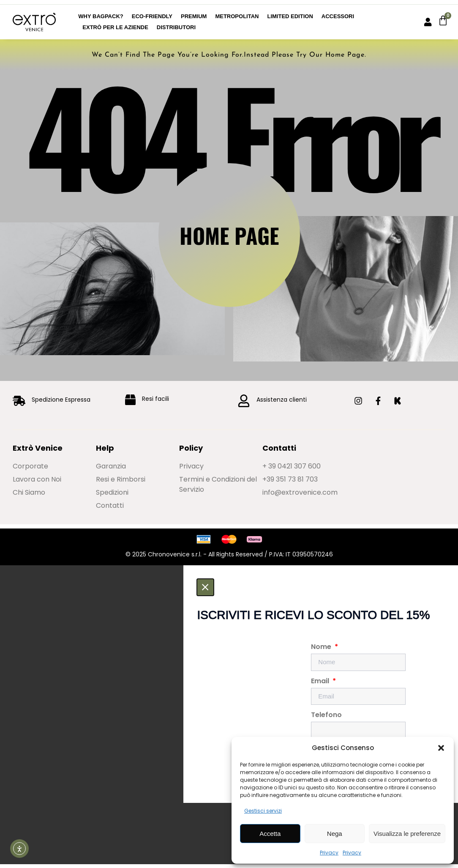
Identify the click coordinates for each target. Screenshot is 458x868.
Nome (322, 653)
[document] (229, 719)
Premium (194, 16)
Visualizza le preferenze (407, 834)
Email (321, 686)
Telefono (326, 721)
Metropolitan (237, 16)
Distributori (176, 27)
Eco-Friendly (152, 16)
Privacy (329, 853)
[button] (441, 748)
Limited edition (290, 16)
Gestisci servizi (263, 811)
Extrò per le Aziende (115, 27)
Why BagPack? (101, 16)
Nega (335, 834)
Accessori (338, 16)
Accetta (270, 834)
